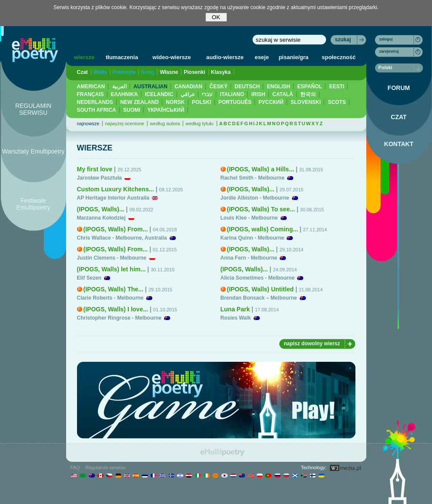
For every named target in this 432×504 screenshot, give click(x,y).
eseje (262, 57)
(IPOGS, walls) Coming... (263, 229)
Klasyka (221, 72)
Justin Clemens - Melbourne (112, 258)
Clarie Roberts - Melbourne (110, 298)
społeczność (339, 57)
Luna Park (235, 309)
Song (147, 72)
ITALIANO (232, 94)
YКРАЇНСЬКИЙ (166, 110)
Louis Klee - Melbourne (249, 218)
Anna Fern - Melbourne (249, 258)
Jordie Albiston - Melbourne (255, 198)
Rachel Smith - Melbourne (253, 178)
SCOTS (337, 102)
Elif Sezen (89, 278)
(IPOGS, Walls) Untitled (261, 289)
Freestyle (124, 72)
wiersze (84, 57)
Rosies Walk (236, 318)
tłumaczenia (122, 57)
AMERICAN (91, 87)
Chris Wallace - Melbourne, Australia (122, 238)
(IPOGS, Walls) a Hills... (261, 169)
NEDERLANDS (95, 102)
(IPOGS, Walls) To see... (261, 209)
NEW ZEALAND (139, 102)
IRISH (258, 94)
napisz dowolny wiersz (312, 344)
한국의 (308, 94)
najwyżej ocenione (124, 123)
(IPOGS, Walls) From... (116, 229)
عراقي (188, 94)
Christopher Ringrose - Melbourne (119, 318)
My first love (95, 169)
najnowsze (88, 123)
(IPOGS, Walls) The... (114, 289)
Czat (82, 72)
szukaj (343, 40)
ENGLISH (279, 87)
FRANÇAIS (90, 94)
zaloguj (386, 39)
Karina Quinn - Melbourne (253, 238)
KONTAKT (399, 144)
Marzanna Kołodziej (101, 218)
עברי (207, 94)
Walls (100, 72)
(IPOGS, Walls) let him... (111, 269)
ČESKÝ (219, 87)
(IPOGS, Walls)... (101, 209)
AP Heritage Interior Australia (113, 198)
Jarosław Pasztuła (99, 178)
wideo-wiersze (172, 57)
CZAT (399, 117)
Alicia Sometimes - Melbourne (258, 278)
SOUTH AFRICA (97, 110)
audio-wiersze (225, 57)
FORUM (399, 88)
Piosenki (194, 72)
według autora (165, 123)
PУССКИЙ (271, 102)
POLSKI (202, 102)
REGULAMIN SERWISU (33, 109)
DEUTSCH (247, 87)
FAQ (75, 467)
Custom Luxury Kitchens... (116, 189)
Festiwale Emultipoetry (33, 204)
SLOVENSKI (306, 102)
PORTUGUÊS (235, 102)
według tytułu (199, 123)
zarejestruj (389, 51)
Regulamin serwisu (105, 467)
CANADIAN (188, 87)
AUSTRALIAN (151, 87)
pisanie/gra (293, 57)
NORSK (175, 102)
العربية (119, 87)
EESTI (337, 87)
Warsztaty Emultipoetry (33, 151)
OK (216, 17)
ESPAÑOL (310, 87)
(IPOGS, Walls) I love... (116, 309)
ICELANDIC (159, 94)
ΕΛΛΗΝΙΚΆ (124, 94)
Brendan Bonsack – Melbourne (259, 298)
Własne (169, 72)
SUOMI (132, 110)
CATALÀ (283, 94)
